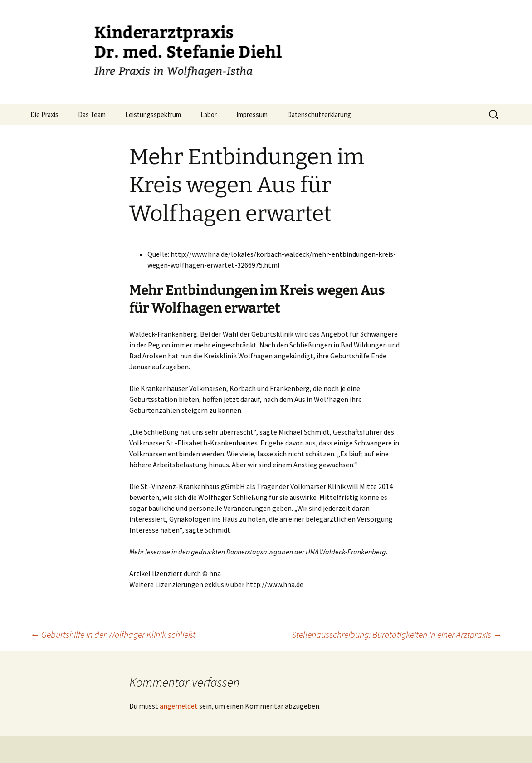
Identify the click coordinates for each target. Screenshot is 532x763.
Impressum (252, 115)
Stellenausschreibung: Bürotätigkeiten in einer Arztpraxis (397, 634)
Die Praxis (44, 115)
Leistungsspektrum (153, 115)
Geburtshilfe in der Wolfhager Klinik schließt (113, 634)
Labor (209, 115)
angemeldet (179, 706)
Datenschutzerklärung (319, 115)
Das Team (92, 115)
